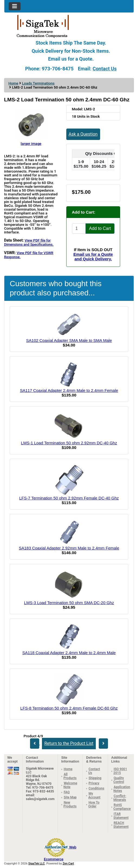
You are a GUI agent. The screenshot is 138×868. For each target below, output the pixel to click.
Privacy (94, 783)
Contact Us (105, 69)
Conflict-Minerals (120, 798)
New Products (70, 804)
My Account (94, 795)
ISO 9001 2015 (120, 771)
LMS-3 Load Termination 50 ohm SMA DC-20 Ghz (69, 603)
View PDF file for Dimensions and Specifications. (29, 242)
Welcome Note (70, 785)
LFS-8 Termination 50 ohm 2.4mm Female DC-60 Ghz (69, 708)
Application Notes (122, 789)
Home (13, 83)
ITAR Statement (121, 816)
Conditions (96, 788)
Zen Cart (68, 864)
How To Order (94, 804)
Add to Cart (100, 228)
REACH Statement (121, 825)
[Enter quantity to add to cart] (79, 229)
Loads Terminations (38, 83)
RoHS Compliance (122, 807)
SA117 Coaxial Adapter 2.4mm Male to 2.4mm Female (69, 390)
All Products (70, 776)
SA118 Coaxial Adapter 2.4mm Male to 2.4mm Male (69, 653)
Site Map (70, 797)
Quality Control (119, 780)
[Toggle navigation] (15, 6)
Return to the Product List (69, 743)
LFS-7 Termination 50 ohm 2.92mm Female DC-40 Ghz (69, 498)
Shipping (95, 778)
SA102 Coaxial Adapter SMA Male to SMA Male (69, 340)
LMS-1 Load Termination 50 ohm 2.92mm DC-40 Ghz (69, 443)
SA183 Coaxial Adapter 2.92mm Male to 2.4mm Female (69, 548)
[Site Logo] (69, 26)
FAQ (67, 792)
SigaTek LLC (37, 864)
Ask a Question (83, 134)
